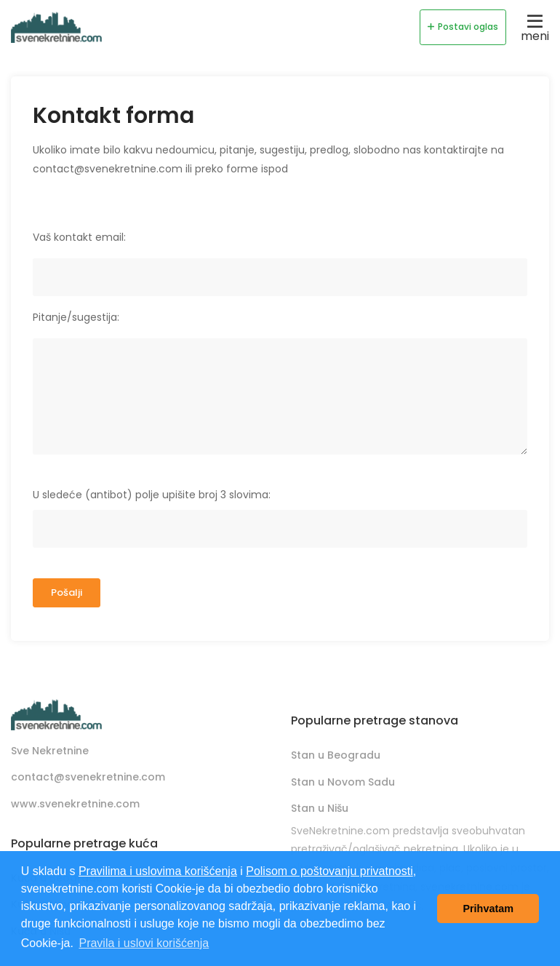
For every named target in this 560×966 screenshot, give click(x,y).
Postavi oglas (463, 27)
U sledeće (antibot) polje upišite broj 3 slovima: (152, 495)
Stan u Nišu (320, 808)
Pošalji (67, 592)
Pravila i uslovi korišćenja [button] (144, 943)
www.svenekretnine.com (75, 804)
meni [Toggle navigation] (535, 27)
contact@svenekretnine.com (88, 777)
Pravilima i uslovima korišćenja (158, 871)
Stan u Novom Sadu (343, 782)
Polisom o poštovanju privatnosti (329, 871)
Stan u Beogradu (336, 755)
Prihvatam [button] (488, 909)
